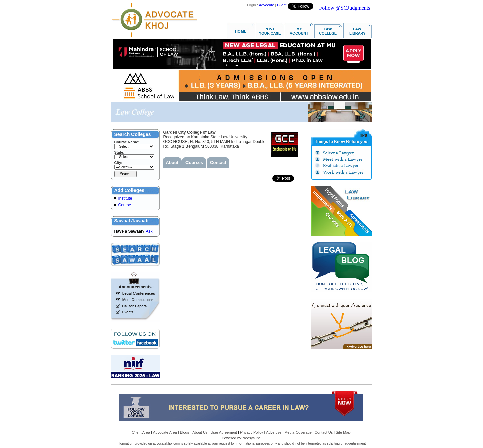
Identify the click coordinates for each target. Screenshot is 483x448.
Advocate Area (165, 432)
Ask (149, 231)
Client (282, 5)
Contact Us (324, 432)
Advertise (274, 432)
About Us (200, 432)
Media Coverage (298, 432)
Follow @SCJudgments (344, 8)
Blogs (185, 432)
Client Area (141, 432)
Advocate (266, 5)
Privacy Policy (252, 432)
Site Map (343, 432)
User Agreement (224, 432)
